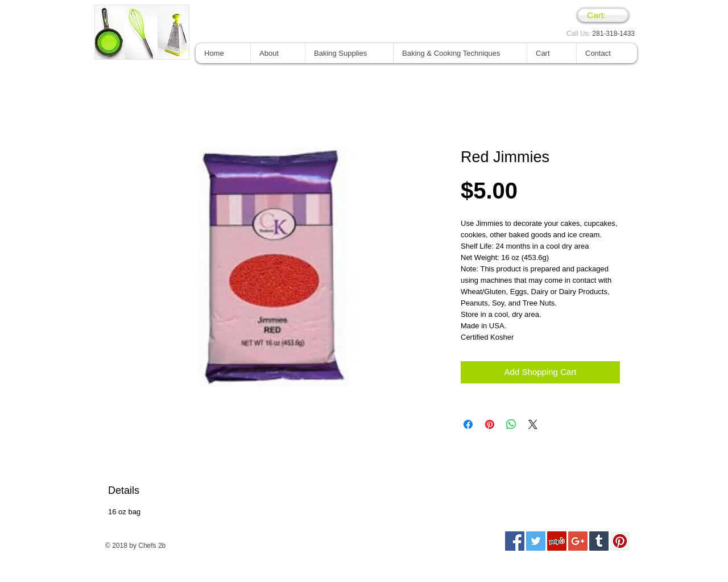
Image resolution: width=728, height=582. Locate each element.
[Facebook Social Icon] (515, 541)
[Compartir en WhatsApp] (511, 424)
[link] (603, 15)
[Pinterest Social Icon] (620, 541)
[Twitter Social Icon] (536, 541)
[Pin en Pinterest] (490, 424)
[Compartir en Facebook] (468, 424)
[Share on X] (533, 424)
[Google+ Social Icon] (578, 541)
